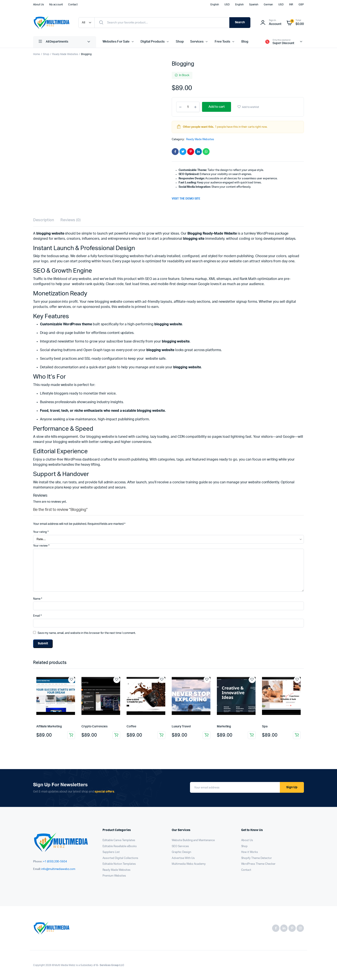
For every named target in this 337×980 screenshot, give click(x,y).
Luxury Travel (181, 727)
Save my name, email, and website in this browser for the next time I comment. (87, 633)
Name (38, 599)
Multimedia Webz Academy (189, 864)
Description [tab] (44, 220)
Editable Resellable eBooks (120, 846)
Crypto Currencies (94, 727)
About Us (38, 5)
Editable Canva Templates (119, 840)
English (215, 5)
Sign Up (292, 787)
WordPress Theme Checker (258, 864)
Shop (180, 42)
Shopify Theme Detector (257, 858)
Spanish (254, 5)
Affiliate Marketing (49, 727)
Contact (73, 5)
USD (227, 5)
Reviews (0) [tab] (71, 220)
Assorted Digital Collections (120, 858)
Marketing (224, 727)
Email (37, 616)
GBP (301, 5)
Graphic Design (181, 852)
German (268, 5)
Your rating (41, 532)
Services (197, 42)
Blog (245, 42)
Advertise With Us (183, 858)
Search (240, 22)
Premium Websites (114, 876)
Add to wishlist (251, 107)
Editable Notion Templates (119, 864)
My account (56, 5)
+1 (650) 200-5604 (55, 862)
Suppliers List (111, 852)
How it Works (250, 852)
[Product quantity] (188, 107)
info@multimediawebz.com (58, 869)
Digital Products (153, 42)
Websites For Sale (116, 42)
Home (37, 54)
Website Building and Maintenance (193, 840)
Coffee (131, 727)
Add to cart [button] (71, 735)
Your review (41, 546)
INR (291, 5)
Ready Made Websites (65, 54)
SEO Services (180, 846)
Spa (265, 727)
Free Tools (223, 42)
